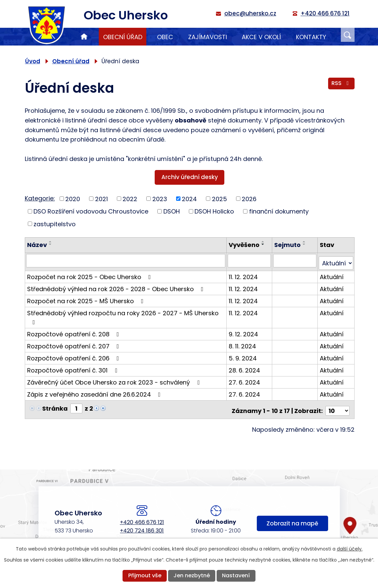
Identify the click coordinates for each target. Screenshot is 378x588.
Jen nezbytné (192, 575)
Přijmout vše (145, 575)
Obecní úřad (123, 37)
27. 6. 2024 (246, 379)
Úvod (84, 37)
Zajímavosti (208, 37)
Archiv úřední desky (190, 177)
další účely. (350, 549)
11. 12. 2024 (245, 274)
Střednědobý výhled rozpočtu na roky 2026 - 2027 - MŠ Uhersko (123, 314)
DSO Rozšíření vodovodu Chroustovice (91, 211)
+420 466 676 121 (142, 517)
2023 (160, 199)
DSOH (172, 211)
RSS (341, 85)
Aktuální (332, 274)
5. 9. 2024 (244, 355)
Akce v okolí (261, 37)
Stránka (55, 405)
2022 (130, 199)
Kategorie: (40, 198)
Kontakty (311, 37)
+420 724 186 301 (142, 525)
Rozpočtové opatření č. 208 (74, 331)
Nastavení (236, 575)
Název (37, 245)
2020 (73, 199)
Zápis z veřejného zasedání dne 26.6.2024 (95, 391)
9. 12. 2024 (245, 331)
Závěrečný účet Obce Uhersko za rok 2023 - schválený (115, 379)
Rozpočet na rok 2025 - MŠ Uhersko (87, 298)
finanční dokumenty (279, 211)
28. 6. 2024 (246, 367)
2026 (249, 199)
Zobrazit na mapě (292, 520)
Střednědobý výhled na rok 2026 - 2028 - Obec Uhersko (117, 286)
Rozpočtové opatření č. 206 (74, 355)
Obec (165, 37)
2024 (189, 199)
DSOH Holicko (214, 211)
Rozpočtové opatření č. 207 (74, 343)
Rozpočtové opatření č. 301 (73, 367)
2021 (101, 199)
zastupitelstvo (55, 224)
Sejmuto (288, 245)
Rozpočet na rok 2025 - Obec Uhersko (90, 274)
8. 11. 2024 (244, 343)
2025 (219, 199)
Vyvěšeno (245, 245)
